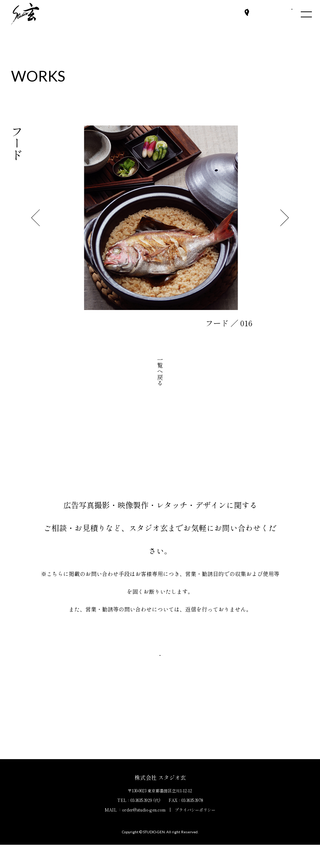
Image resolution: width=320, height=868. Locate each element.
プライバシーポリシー (195, 833)
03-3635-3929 (141, 823)
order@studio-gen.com (144, 833)
